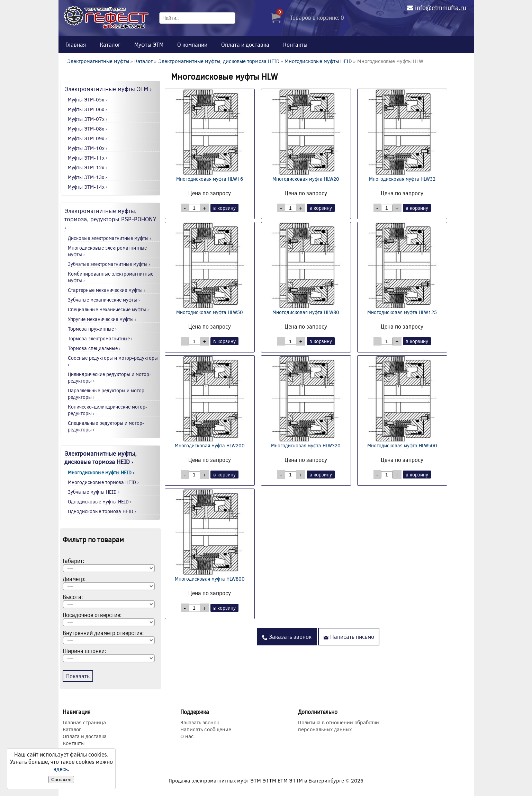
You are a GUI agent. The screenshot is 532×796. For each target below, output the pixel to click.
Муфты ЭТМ (149, 44)
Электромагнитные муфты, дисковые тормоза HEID (219, 61)
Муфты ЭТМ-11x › (88, 158)
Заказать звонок (287, 637)
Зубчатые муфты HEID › (94, 492)
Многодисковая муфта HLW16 (210, 136)
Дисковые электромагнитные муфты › (110, 238)
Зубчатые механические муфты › (104, 300)
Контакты (295, 44)
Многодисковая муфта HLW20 (306, 136)
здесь (61, 769)
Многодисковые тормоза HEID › (103, 482)
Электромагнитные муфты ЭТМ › (108, 89)
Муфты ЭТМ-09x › (88, 138)
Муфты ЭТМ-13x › (88, 177)
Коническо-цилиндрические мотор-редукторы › (108, 410)
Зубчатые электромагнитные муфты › (109, 264)
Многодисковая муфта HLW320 (306, 402)
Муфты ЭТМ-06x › (88, 109)
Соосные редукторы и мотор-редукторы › (113, 361)
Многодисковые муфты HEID (318, 61)
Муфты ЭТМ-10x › (88, 148)
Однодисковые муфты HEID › (100, 502)
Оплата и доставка (245, 44)
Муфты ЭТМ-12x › (88, 167)
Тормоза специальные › (94, 348)
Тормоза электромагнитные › (100, 338)
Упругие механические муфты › (102, 319)
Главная (76, 44)
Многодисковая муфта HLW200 (210, 402)
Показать (78, 676)
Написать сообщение (206, 729)
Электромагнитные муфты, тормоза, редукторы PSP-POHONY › (110, 219)
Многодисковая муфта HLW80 (306, 269)
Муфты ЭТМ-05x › (88, 100)
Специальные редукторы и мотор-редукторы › (106, 426)
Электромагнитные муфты (98, 61)
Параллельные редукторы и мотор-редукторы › (107, 394)
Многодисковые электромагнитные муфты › (107, 251)
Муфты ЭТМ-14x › (88, 187)
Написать (349, 637)
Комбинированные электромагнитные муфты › (111, 277)
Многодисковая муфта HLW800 (210, 535)
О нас (187, 736)
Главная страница (84, 722)
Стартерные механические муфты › (107, 290)
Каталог (110, 44)
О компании (192, 44)
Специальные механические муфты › (109, 309)
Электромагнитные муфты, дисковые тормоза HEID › (101, 457)
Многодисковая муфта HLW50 (210, 269)
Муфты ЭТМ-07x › (88, 119)
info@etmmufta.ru (441, 8)
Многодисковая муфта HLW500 (402, 402)
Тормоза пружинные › (92, 329)
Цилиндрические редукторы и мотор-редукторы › (110, 377)
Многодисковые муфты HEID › (101, 472)
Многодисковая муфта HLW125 (402, 269)
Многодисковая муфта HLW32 (402, 136)
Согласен (61, 780)
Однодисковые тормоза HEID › (102, 511)
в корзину (224, 208)
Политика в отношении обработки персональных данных (339, 726)
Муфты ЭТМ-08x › (88, 129)
